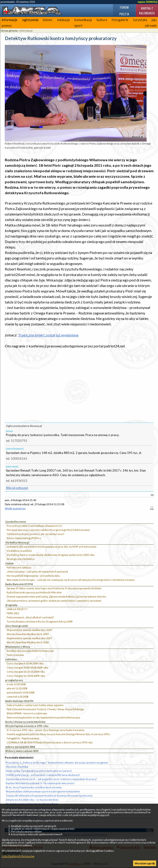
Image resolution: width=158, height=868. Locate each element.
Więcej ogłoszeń (17, 488)
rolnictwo (11, 659)
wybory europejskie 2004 (20, 747)
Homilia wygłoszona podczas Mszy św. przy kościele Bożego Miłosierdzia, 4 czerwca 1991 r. (59, 734)
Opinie (9, 563)
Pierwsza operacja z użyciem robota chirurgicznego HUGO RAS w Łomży (48, 530)
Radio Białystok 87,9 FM (19, 584)
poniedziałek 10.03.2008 (20, 692)
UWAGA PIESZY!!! (17, 609)
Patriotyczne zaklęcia (19, 567)
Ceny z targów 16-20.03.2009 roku (26, 676)
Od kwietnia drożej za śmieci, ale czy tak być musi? (35, 534)
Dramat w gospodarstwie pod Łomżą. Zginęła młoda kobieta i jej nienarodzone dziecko (56, 596)
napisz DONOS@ (148, 2)
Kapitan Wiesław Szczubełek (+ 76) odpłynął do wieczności (40, 783)
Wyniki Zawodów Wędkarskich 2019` (28, 634)
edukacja (63, 20)
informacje (10, 20)
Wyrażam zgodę (145, 863)
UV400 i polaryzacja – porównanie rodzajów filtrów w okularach (43, 775)
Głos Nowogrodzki (17, 626)
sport (78, 26)
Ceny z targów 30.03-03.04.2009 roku (27, 667)
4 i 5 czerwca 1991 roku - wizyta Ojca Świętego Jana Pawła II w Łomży (46, 730)
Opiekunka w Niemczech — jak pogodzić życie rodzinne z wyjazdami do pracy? (51, 779)
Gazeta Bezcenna (16, 522)
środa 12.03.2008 (16, 684)
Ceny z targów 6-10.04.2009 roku (25, 663)
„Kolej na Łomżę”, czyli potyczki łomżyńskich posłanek (37, 572)
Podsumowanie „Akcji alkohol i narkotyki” (31, 617)
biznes (48, 20)
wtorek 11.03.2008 (17, 688)
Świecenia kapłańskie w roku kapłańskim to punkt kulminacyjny (43, 717)
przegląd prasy (14, 680)
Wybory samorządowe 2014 (22, 751)
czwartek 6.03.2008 (17, 697)
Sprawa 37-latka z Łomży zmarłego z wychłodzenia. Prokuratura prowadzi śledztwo (54, 588)
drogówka (11, 605)
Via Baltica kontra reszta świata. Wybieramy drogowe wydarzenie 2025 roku (51, 555)
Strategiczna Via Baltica (21, 559)
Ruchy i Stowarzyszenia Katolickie (25, 722)
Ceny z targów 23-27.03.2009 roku (26, 672)
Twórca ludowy (15, 655)
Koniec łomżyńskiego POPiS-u (24, 538)
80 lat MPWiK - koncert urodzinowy (27, 713)
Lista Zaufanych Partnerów (18, 856)
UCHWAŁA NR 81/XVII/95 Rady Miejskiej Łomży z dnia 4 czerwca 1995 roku (50, 742)
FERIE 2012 (13, 613)
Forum (124, 7)
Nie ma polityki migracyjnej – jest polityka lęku (33, 576)
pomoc (7, 26)
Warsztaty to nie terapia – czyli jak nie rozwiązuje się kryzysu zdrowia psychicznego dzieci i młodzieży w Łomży (71, 580)
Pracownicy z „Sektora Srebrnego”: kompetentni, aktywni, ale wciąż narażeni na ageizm (57, 763)
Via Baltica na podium (19, 551)
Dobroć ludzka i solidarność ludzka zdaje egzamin (35, 705)
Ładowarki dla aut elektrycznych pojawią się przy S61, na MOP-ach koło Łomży (52, 547)
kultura (102, 20)
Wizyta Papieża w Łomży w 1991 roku (27, 726)
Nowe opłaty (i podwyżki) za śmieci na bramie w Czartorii (39, 771)
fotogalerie (120, 20)
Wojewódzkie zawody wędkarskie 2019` (29, 638)
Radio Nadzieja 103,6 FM (19, 701)
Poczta (124, 14)
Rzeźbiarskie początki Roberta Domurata (30, 651)
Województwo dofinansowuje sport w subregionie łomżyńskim (43, 791)
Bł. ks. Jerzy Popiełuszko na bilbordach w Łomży (34, 787)
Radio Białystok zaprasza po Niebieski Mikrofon (34, 592)
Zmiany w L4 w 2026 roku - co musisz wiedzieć (32, 800)
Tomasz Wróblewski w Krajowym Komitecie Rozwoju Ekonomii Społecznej (49, 796)
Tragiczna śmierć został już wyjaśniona (48, 335)
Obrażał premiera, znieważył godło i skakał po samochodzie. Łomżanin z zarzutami (54, 601)
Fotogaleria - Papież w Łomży (23, 738)
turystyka (140, 20)
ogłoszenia (30, 20)
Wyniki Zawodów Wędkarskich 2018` (28, 642)
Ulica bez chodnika (17, 767)
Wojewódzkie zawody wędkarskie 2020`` (30, 630)
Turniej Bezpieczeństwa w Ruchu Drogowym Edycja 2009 (40, 621)
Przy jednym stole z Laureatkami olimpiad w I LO (34, 526)
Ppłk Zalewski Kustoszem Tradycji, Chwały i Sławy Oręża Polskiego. (45, 709)
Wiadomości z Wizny (18, 647)
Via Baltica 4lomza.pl (17, 542)
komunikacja (83, 20)
